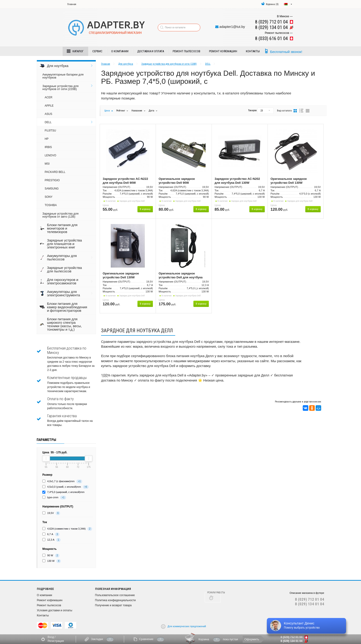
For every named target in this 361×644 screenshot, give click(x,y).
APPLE (49, 106)
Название (137, 111)
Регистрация (56, 641)
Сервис (97, 51)
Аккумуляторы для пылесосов (62, 257)
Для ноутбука (58, 66)
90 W (50, 555)
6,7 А (50, 534)
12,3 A (51, 540)
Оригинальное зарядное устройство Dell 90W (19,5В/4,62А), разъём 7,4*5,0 (179, 181)
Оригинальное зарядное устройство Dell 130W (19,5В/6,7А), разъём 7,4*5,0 (123, 276)
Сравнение (146, 639)
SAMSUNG (52, 189)
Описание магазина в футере (307, 593)
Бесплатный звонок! (286, 52)
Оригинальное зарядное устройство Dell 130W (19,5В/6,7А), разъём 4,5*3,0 (291, 181)
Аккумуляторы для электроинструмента (63, 293)
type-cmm (53, 497)
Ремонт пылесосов (186, 51)
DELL (48, 122)
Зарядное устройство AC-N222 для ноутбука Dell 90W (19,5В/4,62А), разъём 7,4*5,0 (125, 181)
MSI (47, 164)
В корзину (145, 209)
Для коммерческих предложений (187, 626)
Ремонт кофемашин (223, 51)
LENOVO (50, 155)
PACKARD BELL (55, 172)
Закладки (97, 639)
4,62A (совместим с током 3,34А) (66, 529)
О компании (120, 51)
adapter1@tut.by (232, 27)
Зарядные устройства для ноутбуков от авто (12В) (60, 215)
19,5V (51, 513)
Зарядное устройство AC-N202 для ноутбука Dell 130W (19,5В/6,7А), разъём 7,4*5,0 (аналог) (237, 181)
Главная (72, 4)
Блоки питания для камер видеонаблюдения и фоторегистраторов (67, 307)
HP (47, 139)
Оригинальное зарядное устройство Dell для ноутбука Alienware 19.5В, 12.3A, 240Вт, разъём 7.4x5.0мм (181, 276)
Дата (152, 111)
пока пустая (230, 639)
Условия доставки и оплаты (55, 610)
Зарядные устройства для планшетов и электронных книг (64, 244)
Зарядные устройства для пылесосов (64, 269)
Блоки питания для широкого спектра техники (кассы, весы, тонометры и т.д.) (64, 324)
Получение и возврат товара (113, 605)
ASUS (48, 114)
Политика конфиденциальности (115, 600)
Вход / (52, 637)
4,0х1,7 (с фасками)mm (61, 481)
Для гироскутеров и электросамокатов (63, 281)
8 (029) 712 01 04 (310, 599)
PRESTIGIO (52, 180)
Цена (107, 111)
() (270, 4)
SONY (49, 197)
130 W (51, 561)
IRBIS (48, 147)
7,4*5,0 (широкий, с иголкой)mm (66, 492)
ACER (48, 97)
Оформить (252, 639)
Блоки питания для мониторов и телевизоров (62, 228)
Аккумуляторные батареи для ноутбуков (63, 76)
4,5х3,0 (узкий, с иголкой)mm (64, 487)
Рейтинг (121, 111)
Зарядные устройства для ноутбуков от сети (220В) (60, 87)
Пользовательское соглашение (115, 595)
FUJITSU (50, 131)
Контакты (253, 51)
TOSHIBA (51, 205)
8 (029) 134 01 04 (310, 604)
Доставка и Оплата (151, 51)
